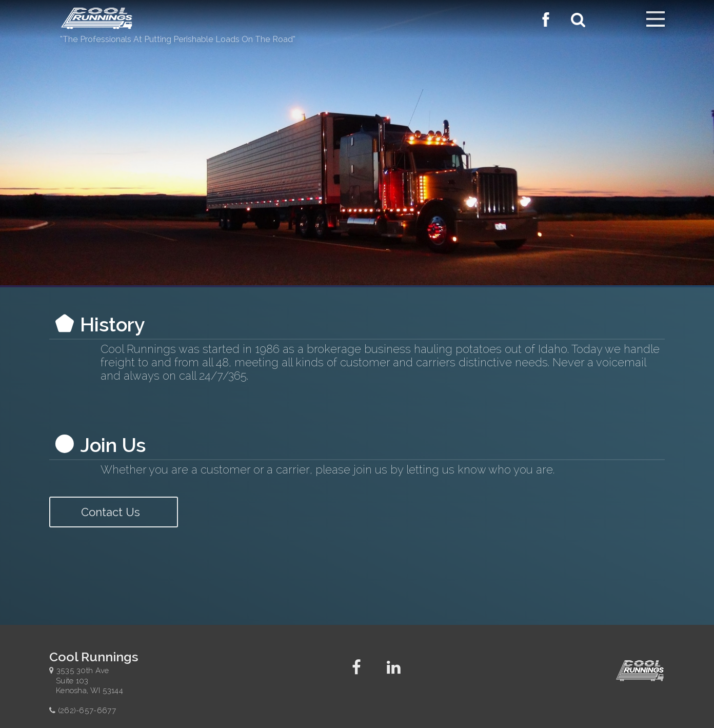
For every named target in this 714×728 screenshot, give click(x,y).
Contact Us (114, 512)
